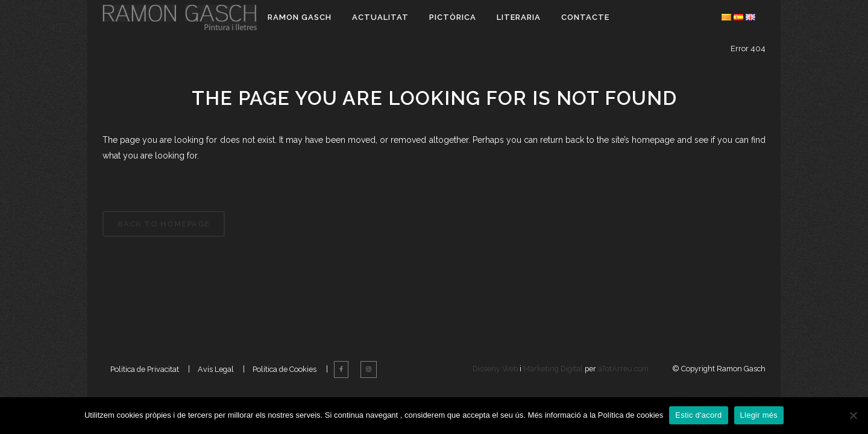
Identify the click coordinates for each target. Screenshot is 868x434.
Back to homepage (164, 224)
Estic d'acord (698, 415)
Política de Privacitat (145, 385)
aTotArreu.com (623, 385)
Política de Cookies (285, 385)
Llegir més (759, 415)
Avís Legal (216, 385)
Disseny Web (496, 385)
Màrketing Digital (553, 385)
